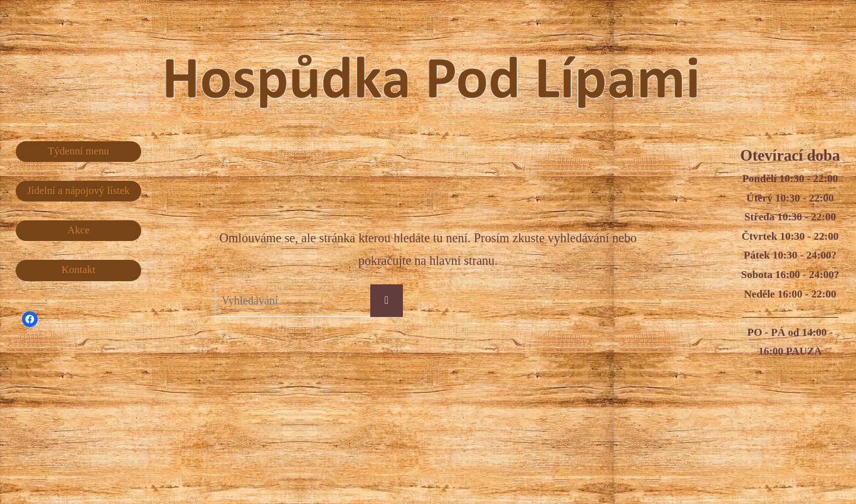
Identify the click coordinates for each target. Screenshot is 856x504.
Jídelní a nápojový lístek (78, 190)
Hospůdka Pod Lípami (456, 68)
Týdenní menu (79, 151)
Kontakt (79, 270)
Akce (78, 231)
